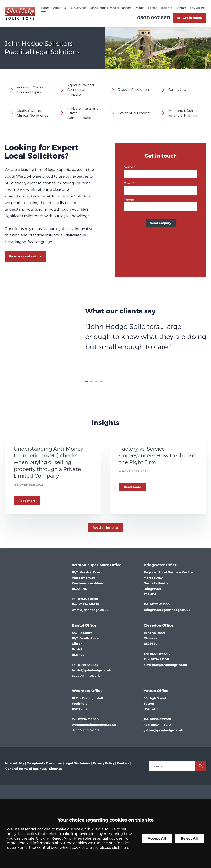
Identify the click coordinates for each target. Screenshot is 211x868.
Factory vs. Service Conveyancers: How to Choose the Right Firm (157, 456)
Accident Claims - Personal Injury (31, 90)
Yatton (150, 691)
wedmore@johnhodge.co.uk (94, 725)
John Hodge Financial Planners (110, 8)
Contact (181, 8)
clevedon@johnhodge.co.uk (165, 665)
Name (128, 167)
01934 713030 (88, 719)
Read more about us (25, 256)
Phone (129, 200)
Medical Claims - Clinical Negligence (33, 113)
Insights (167, 8)
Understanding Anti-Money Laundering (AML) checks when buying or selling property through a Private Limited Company (48, 462)
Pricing (153, 8)
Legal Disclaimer (77, 763)
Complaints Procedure (44, 763)
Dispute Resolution (133, 90)
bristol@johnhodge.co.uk (91, 670)
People (140, 8)
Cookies (123, 763)
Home (45, 8)
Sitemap (56, 769)
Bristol (78, 625)
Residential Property (134, 113)
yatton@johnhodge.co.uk (163, 730)
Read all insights (105, 528)
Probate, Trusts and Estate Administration (83, 113)
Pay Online (197, 8)
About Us (60, 8)
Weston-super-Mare (91, 565)
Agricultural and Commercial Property (81, 90)
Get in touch (192, 18)
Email (128, 183)
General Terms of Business (26, 769)
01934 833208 (160, 719)
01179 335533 (88, 665)
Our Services (78, 8)
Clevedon (152, 625)
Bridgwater (154, 565)
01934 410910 (88, 599)
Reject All (189, 838)
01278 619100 (160, 604)
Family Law (177, 90)
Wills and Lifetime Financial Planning (184, 113)
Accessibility (14, 763)
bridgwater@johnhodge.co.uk (167, 610)
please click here (114, 847)
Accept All (157, 838)
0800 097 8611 (154, 18)
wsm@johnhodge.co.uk (90, 610)
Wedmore (81, 691)
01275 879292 (160, 654)
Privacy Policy (104, 763)
